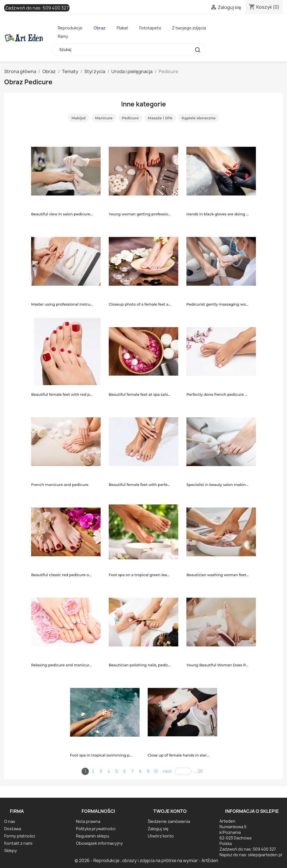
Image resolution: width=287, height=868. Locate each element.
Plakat (122, 28)
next (167, 771)
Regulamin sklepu (93, 836)
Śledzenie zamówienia (169, 821)
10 (156, 771)
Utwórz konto (161, 836)
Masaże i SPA (160, 118)
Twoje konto (170, 811)
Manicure (104, 118)
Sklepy (11, 850)
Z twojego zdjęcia (189, 28)
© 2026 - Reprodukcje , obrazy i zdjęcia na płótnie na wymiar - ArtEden (146, 861)
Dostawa (13, 829)
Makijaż (79, 118)
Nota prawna (88, 821)
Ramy (63, 36)
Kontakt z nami (18, 843)
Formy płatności (20, 836)
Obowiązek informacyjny (99, 843)
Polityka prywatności (96, 829)
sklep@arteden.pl (265, 855)
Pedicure (130, 118)
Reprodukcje (70, 28)
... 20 (199, 771)
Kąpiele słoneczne (199, 118)
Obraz (99, 28)
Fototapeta (150, 28)
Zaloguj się (158, 829)
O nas (10, 821)
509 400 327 (56, 8)
